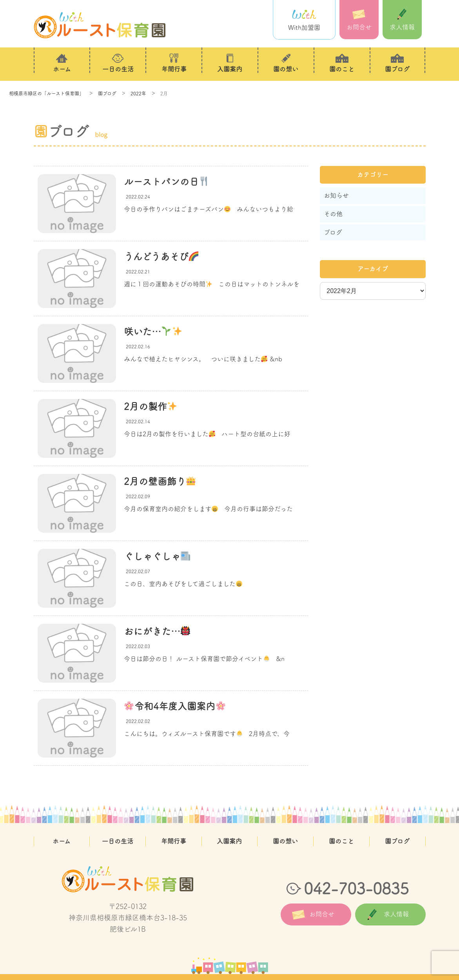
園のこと (341, 841)
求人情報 (402, 19)
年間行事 (174, 841)
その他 (333, 214)
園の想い (285, 841)
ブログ (333, 232)
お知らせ (336, 195)
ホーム (62, 841)
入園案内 (229, 841)
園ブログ (397, 841)
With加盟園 (304, 20)
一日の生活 (118, 841)
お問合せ (359, 19)
